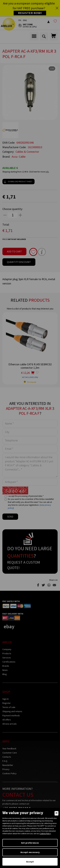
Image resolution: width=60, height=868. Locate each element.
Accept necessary (30, 852)
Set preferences (30, 843)
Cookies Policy (45, 833)
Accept (30, 862)
